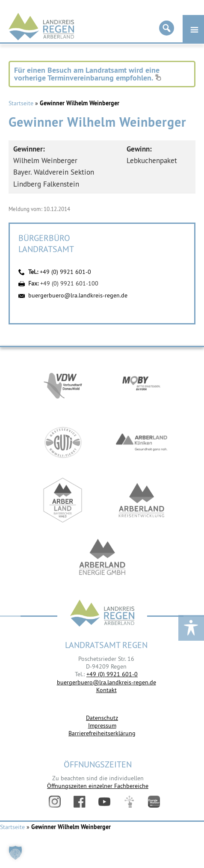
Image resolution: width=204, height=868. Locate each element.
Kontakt (106, 690)
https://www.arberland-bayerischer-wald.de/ (63, 500)
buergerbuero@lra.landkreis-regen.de (78, 295)
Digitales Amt (129, 802)
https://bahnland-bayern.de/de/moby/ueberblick (142, 385)
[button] (15, 853)
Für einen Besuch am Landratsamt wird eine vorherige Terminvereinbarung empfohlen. (88, 74)
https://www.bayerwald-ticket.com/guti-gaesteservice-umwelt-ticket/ (63, 442)
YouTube (104, 802)
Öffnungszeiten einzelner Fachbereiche (98, 786)
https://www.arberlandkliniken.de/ (142, 442)
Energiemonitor (154, 802)
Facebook (80, 802)
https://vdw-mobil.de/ (63, 385)
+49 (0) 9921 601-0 (65, 272)
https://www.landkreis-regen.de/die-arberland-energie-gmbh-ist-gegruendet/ (102, 558)
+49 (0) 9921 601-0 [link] (112, 674)
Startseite (21, 103)
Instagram (55, 802)
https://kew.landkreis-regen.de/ (142, 500)
